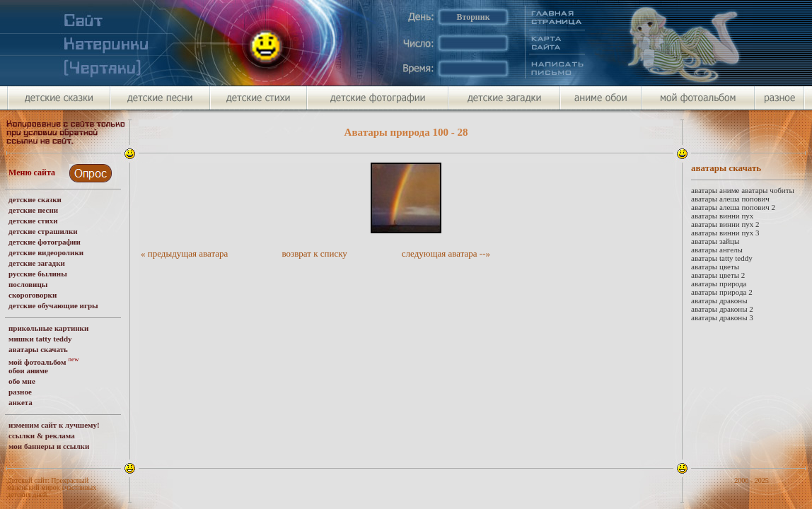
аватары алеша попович (730, 199)
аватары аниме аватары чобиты (743, 190)
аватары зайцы (715, 241)
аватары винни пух (722, 216)
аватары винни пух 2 (725, 224)
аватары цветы (715, 267)
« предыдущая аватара (184, 253)
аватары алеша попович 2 (733, 207)
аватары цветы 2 (718, 275)
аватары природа (719, 283)
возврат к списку (315, 253)
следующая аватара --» (446, 253)
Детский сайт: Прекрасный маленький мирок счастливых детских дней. (52, 487)
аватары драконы (719, 300)
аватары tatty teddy (722, 258)
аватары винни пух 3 (725, 233)
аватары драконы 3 (722, 317)
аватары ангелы (717, 250)
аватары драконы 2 (722, 309)
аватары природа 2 (722, 292)
